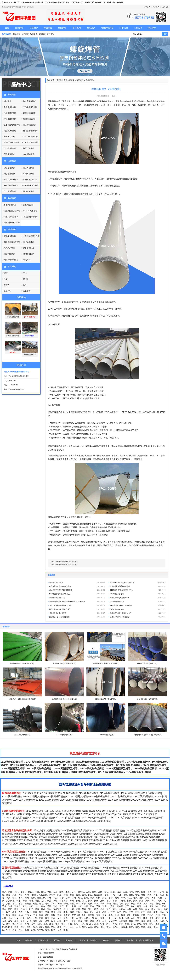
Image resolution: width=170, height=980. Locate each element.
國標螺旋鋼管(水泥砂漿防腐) (138, 598)
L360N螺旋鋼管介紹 (138, 609)
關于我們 (147, 7)
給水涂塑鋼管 (9, 174)
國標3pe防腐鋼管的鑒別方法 (138, 617)
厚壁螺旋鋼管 (29, 148)
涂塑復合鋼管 (9, 168)
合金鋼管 (27, 291)
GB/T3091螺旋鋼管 (31, 137)
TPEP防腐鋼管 (10, 205)
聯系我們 (156, 7)
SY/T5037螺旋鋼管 (12, 142)
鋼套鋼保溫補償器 (11, 260)
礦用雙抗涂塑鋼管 (11, 180)
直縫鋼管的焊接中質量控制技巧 (138, 613)
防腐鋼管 (34, 28)
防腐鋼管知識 (66, 968)
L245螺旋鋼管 (29, 154)
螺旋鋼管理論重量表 (77, 582)
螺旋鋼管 (48, 28)
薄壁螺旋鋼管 (9, 154)
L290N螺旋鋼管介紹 (138, 594)
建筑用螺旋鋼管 (29, 113)
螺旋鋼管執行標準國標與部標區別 (77, 590)
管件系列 (77, 28)
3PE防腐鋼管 (28, 205)
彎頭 (6, 273)
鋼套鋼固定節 (29, 248)
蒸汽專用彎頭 (9, 248)
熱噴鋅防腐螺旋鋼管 (12, 223)
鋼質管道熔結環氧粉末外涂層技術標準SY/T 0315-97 (77, 602)
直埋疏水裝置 (29, 242)
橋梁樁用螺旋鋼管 (30, 131)
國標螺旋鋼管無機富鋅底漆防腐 (67, 562)
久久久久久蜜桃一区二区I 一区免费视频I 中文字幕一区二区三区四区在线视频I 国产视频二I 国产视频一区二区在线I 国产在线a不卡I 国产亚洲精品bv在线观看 (62, 2)
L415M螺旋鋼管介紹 (138, 602)
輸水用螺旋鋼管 (29, 101)
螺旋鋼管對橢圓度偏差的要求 (138, 586)
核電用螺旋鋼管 (29, 119)
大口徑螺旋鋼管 (10, 148)
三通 (25, 273)
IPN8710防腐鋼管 (30, 211)
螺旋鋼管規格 (107, 28)
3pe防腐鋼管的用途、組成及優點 (138, 605)
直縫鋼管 (8, 291)
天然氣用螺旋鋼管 (30, 107)
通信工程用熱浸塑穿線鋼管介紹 (77, 605)
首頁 (7, 28)
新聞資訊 (91, 28)
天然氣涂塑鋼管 (10, 191)
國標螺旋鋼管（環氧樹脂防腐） (77, 617)
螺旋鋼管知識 (54, 968)
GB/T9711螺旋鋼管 (31, 142)
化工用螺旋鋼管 (10, 107)
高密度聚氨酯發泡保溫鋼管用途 (77, 586)
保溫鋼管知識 (43, 968)
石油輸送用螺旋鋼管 (12, 125)
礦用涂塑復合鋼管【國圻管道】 (77, 609)
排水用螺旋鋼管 (10, 119)
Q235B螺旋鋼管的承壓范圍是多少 (138, 590)
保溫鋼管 (62, 28)
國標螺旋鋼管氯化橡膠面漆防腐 (67, 565)
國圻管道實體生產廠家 (65, 80)
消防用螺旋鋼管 (29, 125)
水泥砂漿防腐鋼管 (30, 217)
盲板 (25, 285)
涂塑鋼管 (19, 28)
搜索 (165, 34)
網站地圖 (165, 7)
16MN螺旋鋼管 (10, 137)
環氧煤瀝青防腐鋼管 (12, 211)
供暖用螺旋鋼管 (10, 113)
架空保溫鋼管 (9, 254)
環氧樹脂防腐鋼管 (11, 217)
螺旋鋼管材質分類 (146, 940)
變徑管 (26, 279)
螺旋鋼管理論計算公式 (77, 598)
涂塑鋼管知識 (77, 968)
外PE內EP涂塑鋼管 (31, 185)
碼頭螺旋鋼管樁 (10, 131)
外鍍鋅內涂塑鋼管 (11, 185)
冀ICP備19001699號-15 (55, 965)
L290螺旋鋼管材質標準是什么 (77, 594)
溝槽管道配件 (29, 254)
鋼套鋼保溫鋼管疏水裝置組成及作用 (138, 582)
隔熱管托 (27, 260)
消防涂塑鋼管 (29, 168)
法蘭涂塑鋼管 (29, 174)
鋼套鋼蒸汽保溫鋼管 (12, 242)
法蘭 (6, 279)
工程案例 (138, 28)
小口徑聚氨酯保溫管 (31, 236)
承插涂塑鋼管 (29, 191)
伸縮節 (7, 285)
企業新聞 (89, 80)
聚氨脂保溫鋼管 (10, 236)
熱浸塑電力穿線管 (30, 180)
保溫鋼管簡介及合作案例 (77, 613)
